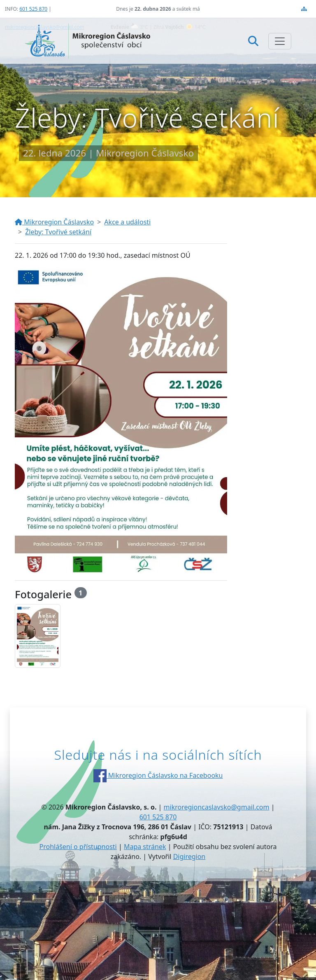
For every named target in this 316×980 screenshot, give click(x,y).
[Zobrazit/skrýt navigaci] (280, 41)
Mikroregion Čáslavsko (54, 222)
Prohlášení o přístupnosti (78, 847)
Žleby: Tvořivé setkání (58, 232)
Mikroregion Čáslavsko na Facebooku (158, 775)
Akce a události (127, 222)
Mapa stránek (145, 847)
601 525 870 (33, 9)
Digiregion (189, 856)
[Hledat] (253, 41)
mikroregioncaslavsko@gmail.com (217, 807)
